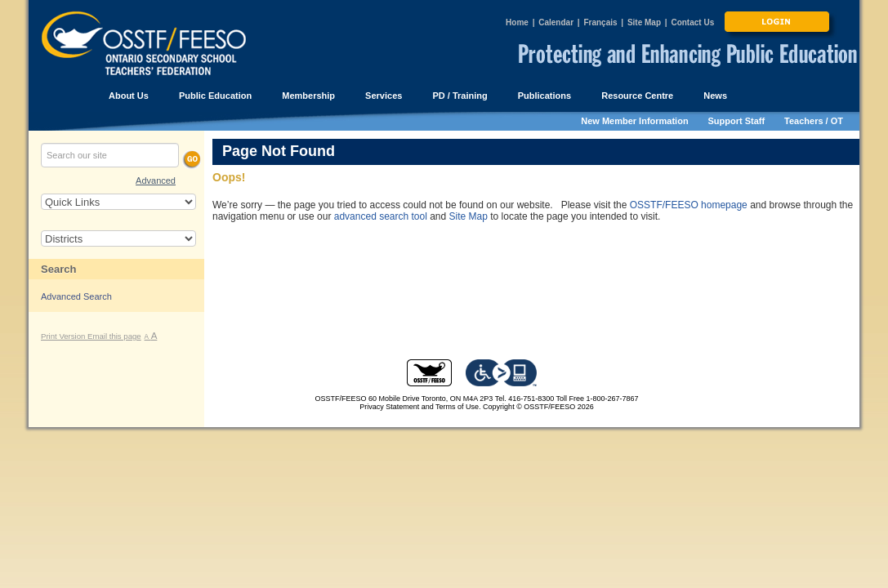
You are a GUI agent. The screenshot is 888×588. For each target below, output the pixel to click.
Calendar (556, 22)
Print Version (64, 336)
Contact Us (692, 22)
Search (58, 269)
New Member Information (634, 121)
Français (600, 22)
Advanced (156, 180)
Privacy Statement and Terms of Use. (420, 407)
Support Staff (737, 121)
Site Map (644, 22)
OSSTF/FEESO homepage (689, 205)
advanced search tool (381, 216)
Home (517, 22)
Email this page (114, 336)
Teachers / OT (814, 121)
